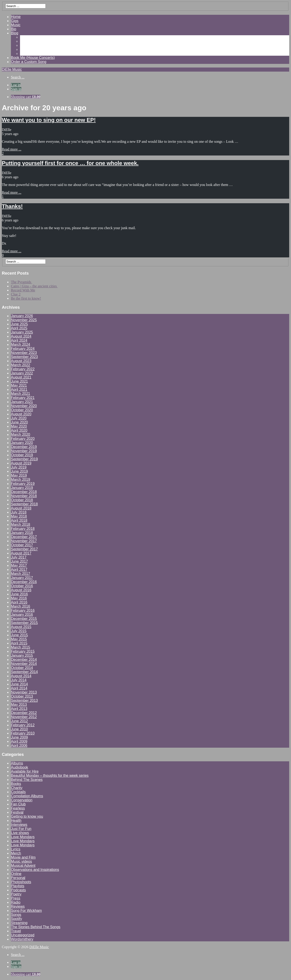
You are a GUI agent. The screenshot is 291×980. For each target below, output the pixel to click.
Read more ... (12, 149)
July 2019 (19, 467)
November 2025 (24, 320)
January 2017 (22, 578)
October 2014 (22, 668)
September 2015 (24, 623)
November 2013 (24, 692)
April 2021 (19, 390)
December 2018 (24, 492)
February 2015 (23, 651)
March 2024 (21, 345)
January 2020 (22, 443)
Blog (15, 33)
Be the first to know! (26, 298)
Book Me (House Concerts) (33, 58)
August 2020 (21, 414)
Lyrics (16, 849)
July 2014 (19, 680)
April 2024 (19, 340)
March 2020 (21, 435)
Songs (16, 915)
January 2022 (22, 373)
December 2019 (24, 447)
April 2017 (19, 570)
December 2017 (24, 537)
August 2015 (21, 627)
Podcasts (18, 890)
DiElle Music (12, 69)
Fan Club (18, 804)
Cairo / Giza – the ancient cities (34, 286)
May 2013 (19, 705)
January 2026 (22, 316)
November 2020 (24, 406)
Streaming (19, 923)
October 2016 (22, 586)
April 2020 (19, 430)
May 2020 (19, 426)
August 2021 (21, 377)
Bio (14, 29)
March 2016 (21, 606)
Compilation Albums (27, 796)
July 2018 (19, 512)
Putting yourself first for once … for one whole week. (70, 163)
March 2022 (21, 365)
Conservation (22, 800)
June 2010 (19, 729)
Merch (16, 853)
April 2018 (19, 520)
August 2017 (21, 553)
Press (16, 898)
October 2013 (22, 696)
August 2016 (21, 590)
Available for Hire (25, 771)
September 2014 (24, 672)
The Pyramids (21, 282)
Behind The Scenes (27, 780)
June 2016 (19, 594)
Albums (17, 763)
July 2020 (19, 418)
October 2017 (22, 545)
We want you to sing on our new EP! (49, 120)
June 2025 (19, 324)
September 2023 (24, 357)
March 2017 (21, 574)
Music (16, 25)
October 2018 (22, 500)
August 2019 (21, 463)
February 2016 (23, 610)
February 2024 (23, 349)
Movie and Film (23, 857)
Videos (26, 41)
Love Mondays (23, 837)
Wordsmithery (22, 939)
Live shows (20, 833)
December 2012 (24, 713)
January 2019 (22, 488)
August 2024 (21, 336)
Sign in (16, 89)
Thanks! (12, 206)
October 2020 (22, 410)
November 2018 (24, 496)
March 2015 (21, 647)
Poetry (16, 894)
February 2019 (23, 484)
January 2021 (22, 402)
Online (16, 874)
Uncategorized (23, 935)
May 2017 (19, 565)
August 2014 (21, 676)
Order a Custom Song (29, 62)
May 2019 (19, 475)
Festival (17, 812)
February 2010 (23, 733)
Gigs (15, 21)
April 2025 (19, 328)
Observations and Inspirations (35, 870)
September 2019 (24, 459)
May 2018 (19, 516)
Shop (24, 49)
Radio (16, 902)
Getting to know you (27, 816)
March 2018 (21, 525)
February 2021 (23, 398)
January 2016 (22, 615)
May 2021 (19, 385)
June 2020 (19, 422)
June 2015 (19, 635)
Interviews (19, 825)
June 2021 (19, 381)
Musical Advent (23, 866)
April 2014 (19, 688)
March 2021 (21, 394)
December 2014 (24, 660)
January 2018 (22, 533)
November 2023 (24, 353)
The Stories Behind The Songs (36, 927)
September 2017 (24, 549)
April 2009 (19, 741)
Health (16, 821)
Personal (18, 878)
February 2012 (23, 725)
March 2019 (21, 480)
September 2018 (24, 504)
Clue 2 (16, 294)
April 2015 (19, 643)
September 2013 (24, 701)
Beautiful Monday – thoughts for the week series (50, 776)
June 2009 (19, 737)
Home (16, 17)
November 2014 (24, 664)
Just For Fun (21, 829)
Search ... (18, 77)
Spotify (16, 919)
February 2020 (23, 439)
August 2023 (21, 361)
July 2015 (19, 631)
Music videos (21, 861)
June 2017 (19, 561)
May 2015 (19, 639)
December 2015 (24, 619)
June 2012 (19, 721)
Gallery (26, 37)
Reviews (27, 45)
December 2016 (24, 582)
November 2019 (24, 451)
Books (16, 784)
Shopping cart (26, 97)
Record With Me (23, 290)
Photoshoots (21, 882)
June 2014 (19, 684)
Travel (16, 931)
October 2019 (22, 455)
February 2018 (23, 529)
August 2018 (21, 508)
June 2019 (19, 471)
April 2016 (19, 602)
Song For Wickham (26, 911)
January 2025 (22, 332)
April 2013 (19, 709)
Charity (17, 788)
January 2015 (22, 655)
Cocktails (18, 792)
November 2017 (24, 541)
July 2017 (19, 557)
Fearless (18, 808)
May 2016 (19, 598)
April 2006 (19, 746)
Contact (26, 54)
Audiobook (20, 767)
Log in (16, 85)
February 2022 (23, 369)
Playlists (18, 886)
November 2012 (24, 717)
